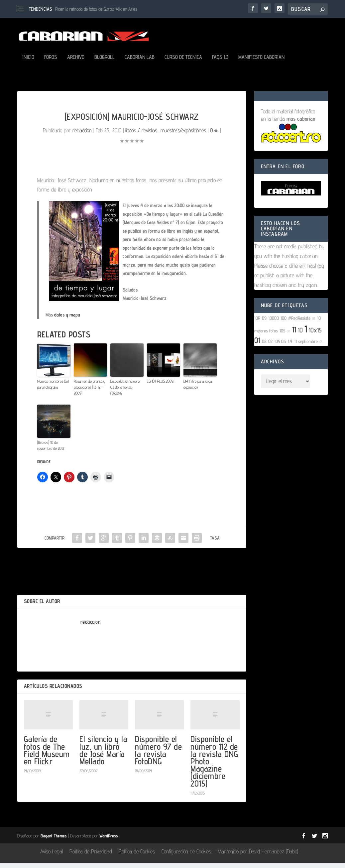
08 (264, 346)
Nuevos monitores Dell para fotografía (53, 389)
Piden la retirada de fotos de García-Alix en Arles (96, 9)
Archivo (76, 62)
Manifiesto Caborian (261, 62)
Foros (51, 62)
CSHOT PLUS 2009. (161, 386)
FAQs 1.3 (220, 62)
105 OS (280, 346)
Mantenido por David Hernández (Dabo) (258, 856)
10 (300, 335)
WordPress (109, 840)
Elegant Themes (54, 840)
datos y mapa (67, 319)
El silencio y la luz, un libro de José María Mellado (103, 755)
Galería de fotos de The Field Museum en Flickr (47, 755)
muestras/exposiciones (183, 135)
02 (270, 346)
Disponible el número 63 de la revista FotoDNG (125, 392)
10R (257, 323)
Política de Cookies (137, 856)
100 (284, 323)
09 (264, 323)
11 (294, 334)
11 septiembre (306, 346)
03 (314, 323)
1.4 (290, 346)
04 (289, 336)
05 (321, 346)
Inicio (28, 62)
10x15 (315, 335)
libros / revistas (141, 135)
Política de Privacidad (91, 856)
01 (257, 345)
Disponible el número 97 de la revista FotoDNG (158, 755)
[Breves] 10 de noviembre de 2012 (51, 450)
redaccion (82, 135)
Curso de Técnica (183, 62)
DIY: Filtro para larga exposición (198, 389)
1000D (274, 323)
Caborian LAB (140, 62)
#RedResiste (299, 323)
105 (282, 335)
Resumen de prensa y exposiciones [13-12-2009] (90, 392)
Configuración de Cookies (186, 856)
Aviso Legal (52, 856)
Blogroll (105, 62)
